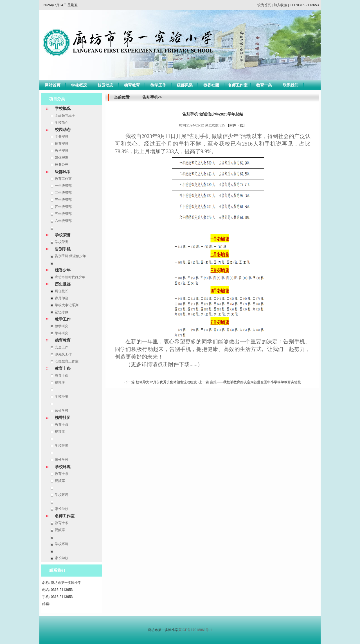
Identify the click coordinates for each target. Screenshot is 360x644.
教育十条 (264, 85)
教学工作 (158, 85)
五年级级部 (63, 214)
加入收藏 (280, 5)
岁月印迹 (62, 298)
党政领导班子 (65, 115)
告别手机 (63, 249)
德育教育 (132, 85)
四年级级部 (63, 207)
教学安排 (62, 151)
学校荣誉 (63, 235)
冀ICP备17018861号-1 (195, 630)
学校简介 (62, 123)
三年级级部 (63, 200)
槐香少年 (63, 270)
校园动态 (105, 85)
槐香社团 (211, 85)
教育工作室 (63, 179)
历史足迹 (63, 284)
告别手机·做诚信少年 (70, 256)
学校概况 (79, 85)
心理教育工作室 (67, 361)
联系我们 (291, 85)
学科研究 (62, 333)
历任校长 (62, 291)
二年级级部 (63, 193)
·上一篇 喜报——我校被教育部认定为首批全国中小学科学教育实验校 (249, 382)
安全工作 (62, 347)
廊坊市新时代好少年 (70, 277)
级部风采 (185, 85)
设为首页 (264, 5)
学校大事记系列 (67, 305)
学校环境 (62, 396)
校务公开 (62, 165)
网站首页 (53, 85)
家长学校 (62, 411)
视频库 (60, 382)
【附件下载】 (236, 125)
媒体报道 (62, 158)
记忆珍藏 (62, 312)
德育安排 (62, 144)
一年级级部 (63, 186)
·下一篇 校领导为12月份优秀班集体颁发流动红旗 (161, 382)
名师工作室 (238, 85)
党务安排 (62, 137)
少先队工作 (63, 354)
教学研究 (62, 326)
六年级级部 (63, 221)
